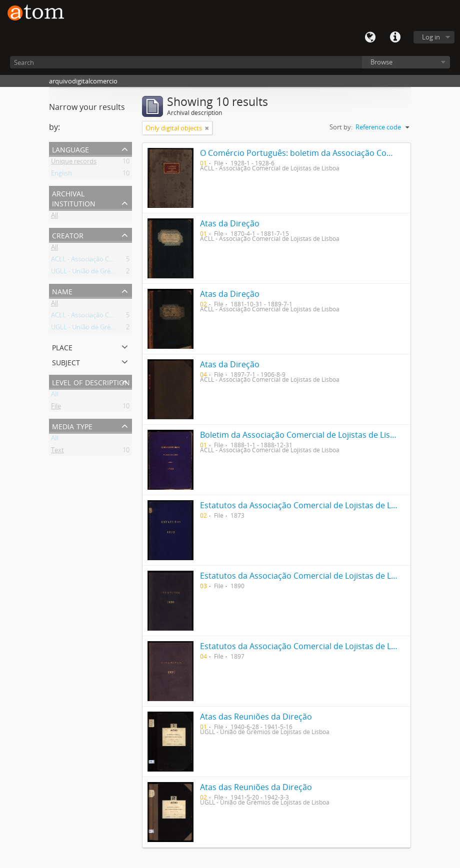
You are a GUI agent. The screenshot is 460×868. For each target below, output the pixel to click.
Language (370, 37)
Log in (431, 37)
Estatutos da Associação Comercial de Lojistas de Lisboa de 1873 (321, 505)
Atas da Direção (230, 223)
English (61, 175)
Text (57, 452)
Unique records (74, 163)
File (56, 408)
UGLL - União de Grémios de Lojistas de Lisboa (119, 273)
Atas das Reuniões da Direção (256, 717)
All (54, 217)
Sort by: (341, 127)
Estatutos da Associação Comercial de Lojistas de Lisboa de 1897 (321, 646)
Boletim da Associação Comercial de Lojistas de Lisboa (302, 435)
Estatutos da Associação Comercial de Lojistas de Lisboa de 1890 (321, 576)
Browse (381, 62)
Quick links (395, 37)
